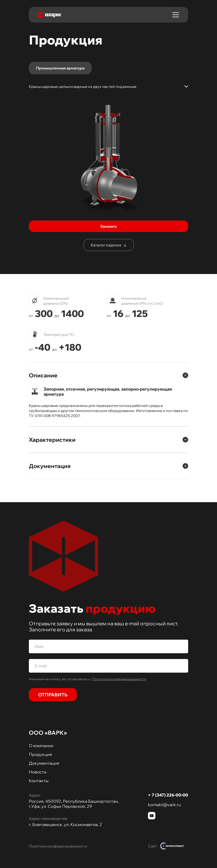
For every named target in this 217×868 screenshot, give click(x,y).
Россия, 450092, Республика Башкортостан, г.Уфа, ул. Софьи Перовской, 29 (74, 804)
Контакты (39, 781)
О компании (41, 746)
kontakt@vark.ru (164, 805)
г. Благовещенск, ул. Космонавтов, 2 (65, 825)
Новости (38, 772)
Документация (44, 763)
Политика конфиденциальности (58, 846)
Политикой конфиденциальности (119, 679)
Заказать (108, 226)
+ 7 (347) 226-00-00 (168, 795)
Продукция (40, 754)
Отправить (53, 695)
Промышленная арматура (60, 68)
